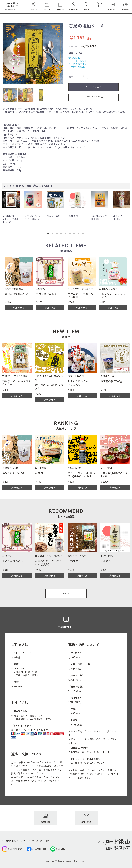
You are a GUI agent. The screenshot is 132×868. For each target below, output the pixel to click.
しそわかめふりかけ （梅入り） (33, 217)
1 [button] (49, 234)
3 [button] (57, 234)
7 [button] (75, 234)
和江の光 (73, 216)
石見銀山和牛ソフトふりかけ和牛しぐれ (10, 219)
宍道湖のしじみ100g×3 (99, 217)
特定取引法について (15, 841)
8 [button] (79, 234)
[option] (33, 53)
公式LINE (58, 849)
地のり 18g (53, 216)
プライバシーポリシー (43, 841)
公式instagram (12, 849)
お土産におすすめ (78, 64)
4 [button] (62, 234)
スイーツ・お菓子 (78, 61)
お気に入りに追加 (94, 97)
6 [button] (70, 234)
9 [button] (83, 234)
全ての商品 (74, 58)
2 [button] (53, 234)
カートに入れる (94, 87)
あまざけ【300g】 (118, 217)
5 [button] (66, 234)
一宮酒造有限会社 (90, 46)
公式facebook (36, 849)
